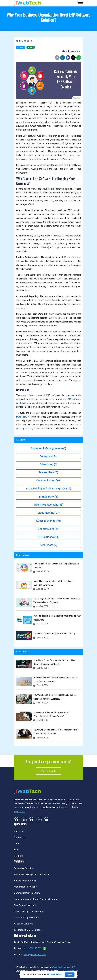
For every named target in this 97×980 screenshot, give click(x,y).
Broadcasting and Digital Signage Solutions (36, 899)
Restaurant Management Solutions (32, 874)
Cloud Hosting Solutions (26, 917)
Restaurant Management (48, 448)
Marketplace (49, 472)
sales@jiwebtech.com (35, 954)
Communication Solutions (27, 893)
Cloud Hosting (49, 513)
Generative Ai (49, 529)
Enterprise (21, 47)
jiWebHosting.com (70, 971)
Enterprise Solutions (24, 868)
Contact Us (20, 837)
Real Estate (48, 545)
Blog (16, 850)
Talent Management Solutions (29, 911)
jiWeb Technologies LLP (64, 967)
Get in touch (48, 771)
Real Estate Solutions (25, 905)
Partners (18, 856)
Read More (19, 811)
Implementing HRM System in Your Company (54, 634)
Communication (48, 480)
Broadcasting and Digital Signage (49, 489)
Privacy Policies (54, 974)
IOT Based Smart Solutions (28, 930)
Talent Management (49, 505)
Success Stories (48, 521)
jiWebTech (21, 417)
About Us (19, 831)
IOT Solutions (48, 537)
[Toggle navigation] (80, 3)
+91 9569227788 (33, 948)
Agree (70, 974)
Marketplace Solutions (25, 887)
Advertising (48, 464)
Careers (18, 843)
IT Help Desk (49, 497)
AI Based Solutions (24, 924)
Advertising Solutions (25, 881)
